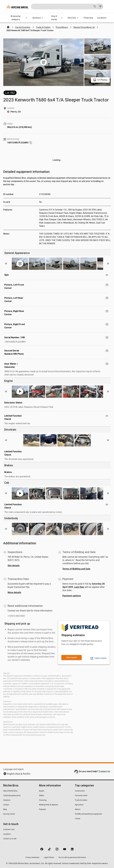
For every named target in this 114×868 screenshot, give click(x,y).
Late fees (79, 587)
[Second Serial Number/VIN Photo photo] (107, 351)
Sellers (42, 795)
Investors (7, 800)
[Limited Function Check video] (107, 416)
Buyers (42, 791)
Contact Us (104, 771)
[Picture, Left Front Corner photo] (107, 285)
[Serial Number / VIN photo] (107, 338)
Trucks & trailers (81, 800)
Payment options (72, 596)
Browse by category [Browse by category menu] (17, 18)
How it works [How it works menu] (56, 18)
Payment (42, 809)
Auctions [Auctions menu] (38, 18)
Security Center (9, 814)
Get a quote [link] (72, 657)
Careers (6, 805)
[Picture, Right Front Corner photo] (107, 324)
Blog (5, 809)
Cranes (78, 819)
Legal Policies (49, 857)
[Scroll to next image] (108, 264)
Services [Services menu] (73, 18)
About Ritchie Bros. (11, 791)
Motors (78, 809)
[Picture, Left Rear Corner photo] (107, 298)
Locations (102, 18)
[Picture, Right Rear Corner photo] (107, 311)
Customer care (9, 829)
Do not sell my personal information (72, 857)
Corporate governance (12, 795)
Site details (14, 565)
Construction (80, 791)
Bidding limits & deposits (49, 805)
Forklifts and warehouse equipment (88, 814)
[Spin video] (107, 275)
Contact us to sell (10, 839)
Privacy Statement (32, 857)
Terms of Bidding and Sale (76, 569)
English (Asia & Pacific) (19, 774)
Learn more (98, 658)
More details (14, 592)
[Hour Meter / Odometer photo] (107, 364)
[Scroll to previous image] (6, 264)
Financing (88, 18)
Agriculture (79, 805)
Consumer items (81, 795)
